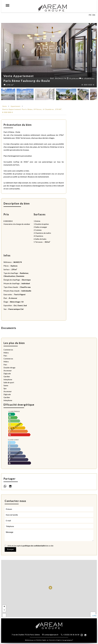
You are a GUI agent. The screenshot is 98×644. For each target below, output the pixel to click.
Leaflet (94, 616)
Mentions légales (41, 640)
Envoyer (10, 549)
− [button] (4, 610)
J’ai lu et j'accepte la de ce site (30, 546)
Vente (5, 106)
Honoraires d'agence (55, 640)
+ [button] (4, 607)
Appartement (15, 106)
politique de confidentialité (34, 546)
